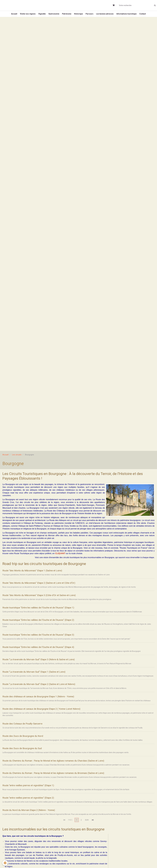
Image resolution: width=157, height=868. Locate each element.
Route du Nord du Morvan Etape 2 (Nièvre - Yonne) (36, 817)
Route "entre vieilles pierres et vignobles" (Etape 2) (36, 804)
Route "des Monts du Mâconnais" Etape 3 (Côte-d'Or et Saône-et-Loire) (49, 598)
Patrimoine (66, 15)
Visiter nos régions (25, 15)
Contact (147, 15)
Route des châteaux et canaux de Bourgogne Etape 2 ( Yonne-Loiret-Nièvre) (52, 714)
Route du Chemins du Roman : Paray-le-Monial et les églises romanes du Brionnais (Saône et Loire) (68, 779)
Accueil (10, 15)
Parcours (91, 15)
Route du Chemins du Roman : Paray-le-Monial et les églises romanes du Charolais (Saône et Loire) (68, 766)
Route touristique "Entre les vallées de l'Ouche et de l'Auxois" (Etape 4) (49, 651)
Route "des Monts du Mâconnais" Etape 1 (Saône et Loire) (40, 573)
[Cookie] (5, 863)
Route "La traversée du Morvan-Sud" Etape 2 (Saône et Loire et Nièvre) (49, 688)
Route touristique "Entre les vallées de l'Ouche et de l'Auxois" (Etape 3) (49, 638)
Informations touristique (130, 15)
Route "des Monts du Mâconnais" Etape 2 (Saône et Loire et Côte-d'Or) (49, 586)
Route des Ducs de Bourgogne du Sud (27, 754)
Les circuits (17, 457)
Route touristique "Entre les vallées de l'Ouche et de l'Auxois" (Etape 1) (49, 611)
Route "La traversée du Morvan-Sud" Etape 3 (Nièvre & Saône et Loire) (49, 663)
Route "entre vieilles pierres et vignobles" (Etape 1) (36, 791)
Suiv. (87, 827)
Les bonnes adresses (107, 15)
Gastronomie (53, 15)
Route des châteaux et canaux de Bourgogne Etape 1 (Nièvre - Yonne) (48, 701)
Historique (79, 15)
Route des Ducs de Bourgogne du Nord (28, 741)
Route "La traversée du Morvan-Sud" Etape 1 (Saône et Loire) (43, 676)
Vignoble (40, 15)
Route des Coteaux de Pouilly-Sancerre (28, 729)
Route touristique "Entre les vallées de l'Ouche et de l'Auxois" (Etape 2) (49, 623)
